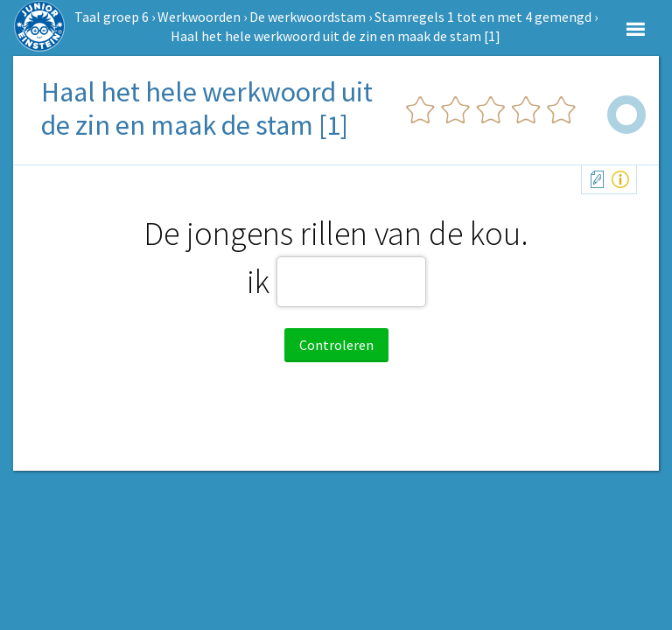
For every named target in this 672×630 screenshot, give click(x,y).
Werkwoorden (199, 17)
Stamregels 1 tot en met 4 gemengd (483, 17)
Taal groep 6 (112, 17)
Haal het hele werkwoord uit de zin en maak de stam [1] (336, 36)
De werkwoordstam (308, 17)
